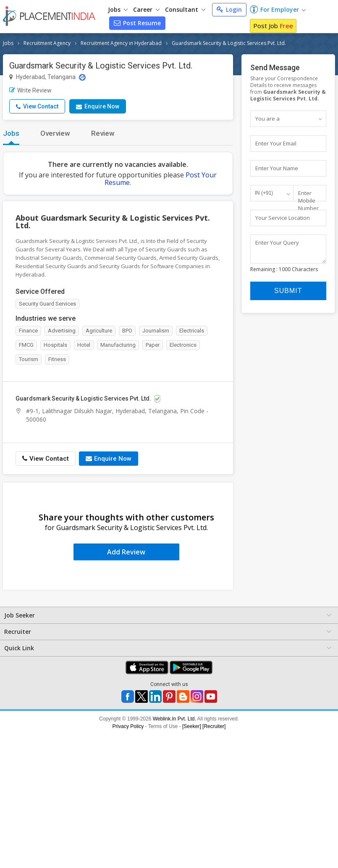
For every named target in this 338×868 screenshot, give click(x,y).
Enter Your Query (277, 243)
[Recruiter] (214, 726)
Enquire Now (98, 106)
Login (229, 9)
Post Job (273, 26)
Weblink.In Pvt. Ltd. (174, 719)
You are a (267, 119)
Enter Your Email (276, 143)
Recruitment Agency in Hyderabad (121, 43)
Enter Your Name (277, 168)
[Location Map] (82, 77)
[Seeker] (192, 726)
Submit (288, 294)
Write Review (30, 90)
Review (103, 133)
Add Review (126, 552)
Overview (55, 133)
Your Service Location (283, 218)
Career (146, 9)
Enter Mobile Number (308, 201)
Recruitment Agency (47, 43)
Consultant (185, 9)
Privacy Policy (128, 726)
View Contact (37, 106)
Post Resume (137, 23)
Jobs (118, 9)
